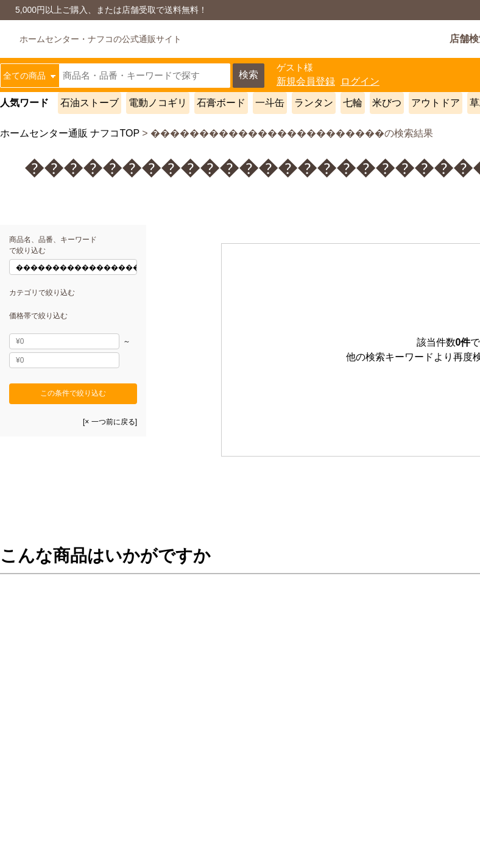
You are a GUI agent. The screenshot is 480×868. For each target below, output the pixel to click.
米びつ (387, 103)
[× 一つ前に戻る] (110, 422)
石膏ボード (221, 103)
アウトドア (436, 103)
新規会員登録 (306, 81)
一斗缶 (270, 103)
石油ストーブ (90, 103)
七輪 (353, 103)
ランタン (314, 103)
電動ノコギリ (158, 103)
